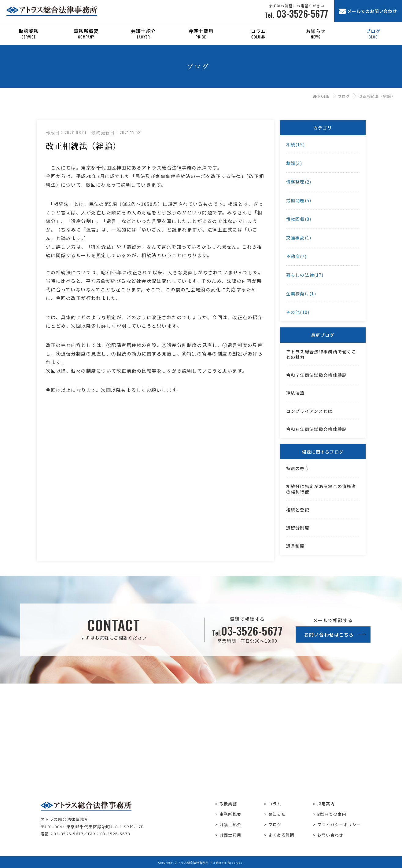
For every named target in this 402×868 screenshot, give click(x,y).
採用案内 (326, 804)
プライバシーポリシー (339, 824)
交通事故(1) (299, 238)
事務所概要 (231, 814)
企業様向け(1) (301, 294)
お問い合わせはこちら (329, 635)
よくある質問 (282, 835)
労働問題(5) (299, 200)
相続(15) (296, 144)
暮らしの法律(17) (305, 275)
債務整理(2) (299, 182)
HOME (321, 96)
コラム (275, 804)
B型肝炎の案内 (332, 814)
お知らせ (277, 814)
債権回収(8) (299, 219)
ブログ (344, 96)
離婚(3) (294, 163)
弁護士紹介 (231, 824)
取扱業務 (228, 804)
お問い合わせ (330, 835)
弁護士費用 (231, 835)
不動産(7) (297, 256)
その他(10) (298, 312)
